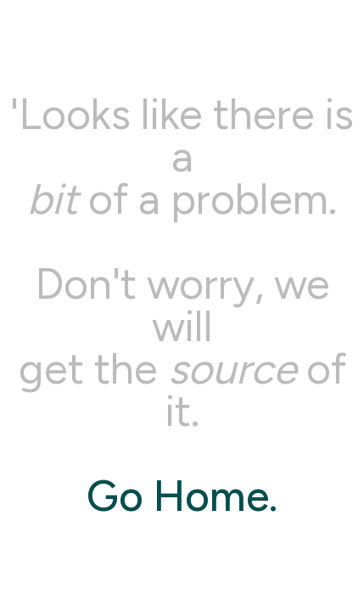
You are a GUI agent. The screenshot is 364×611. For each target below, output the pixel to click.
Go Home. (182, 496)
